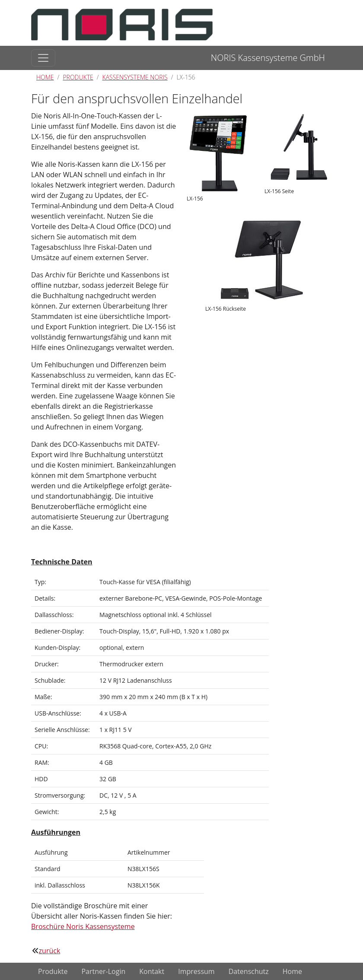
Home (45, 77)
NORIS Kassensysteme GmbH (268, 58)
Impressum (196, 971)
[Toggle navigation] (43, 58)
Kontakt (152, 971)
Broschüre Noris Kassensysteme (83, 926)
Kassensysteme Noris (135, 77)
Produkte (78, 77)
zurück (50, 951)
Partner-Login (103, 971)
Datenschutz (249, 971)
